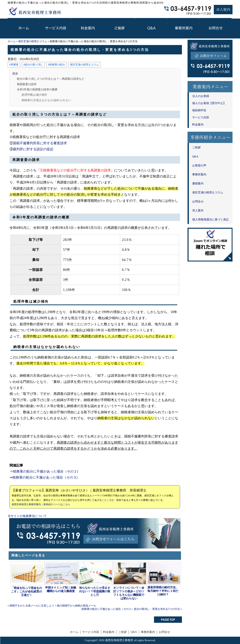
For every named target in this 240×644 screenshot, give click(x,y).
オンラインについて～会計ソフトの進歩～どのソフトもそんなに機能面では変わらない (129, 593)
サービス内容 (201, 117)
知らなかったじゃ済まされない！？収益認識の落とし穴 (95, 591)
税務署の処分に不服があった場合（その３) (45, 477)
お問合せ (198, 201)
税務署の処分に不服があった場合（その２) (46, 471)
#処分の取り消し (33, 65)
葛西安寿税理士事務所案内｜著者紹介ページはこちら (41, 504)
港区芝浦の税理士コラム (33, 41)
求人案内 (198, 210)
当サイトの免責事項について (27, 516)
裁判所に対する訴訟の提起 (33, 149)
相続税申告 (199, 110)
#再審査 (14, 65)
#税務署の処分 (56, 65)
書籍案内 (198, 183)
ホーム (12, 41)
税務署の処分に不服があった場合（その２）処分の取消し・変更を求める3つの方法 (131, 609)
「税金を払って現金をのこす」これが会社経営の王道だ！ (27, 591)
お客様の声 (199, 165)
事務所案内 (199, 174)
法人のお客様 (201, 96)
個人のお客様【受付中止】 (209, 103)
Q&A (195, 156)
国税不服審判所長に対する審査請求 (40, 143)
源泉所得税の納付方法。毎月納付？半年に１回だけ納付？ (163, 591)
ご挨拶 (196, 147)
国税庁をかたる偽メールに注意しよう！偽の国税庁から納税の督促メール (53, 606)
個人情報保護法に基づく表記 (210, 219)
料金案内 (198, 125)
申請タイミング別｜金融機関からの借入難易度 (61, 589)
